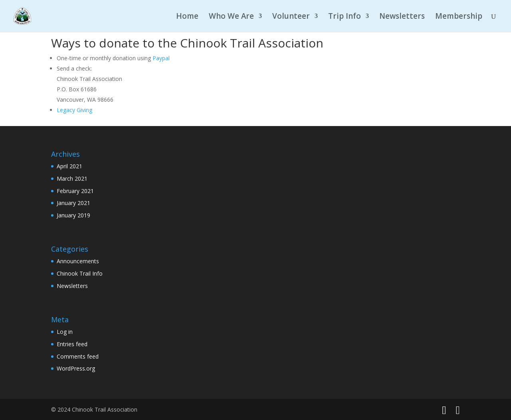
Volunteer (291, 17)
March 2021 (72, 178)
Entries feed (72, 344)
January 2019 (73, 215)
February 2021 (75, 191)
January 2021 (73, 203)
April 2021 (69, 166)
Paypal (161, 58)
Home (187, 17)
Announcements (78, 261)
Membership (459, 17)
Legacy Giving (74, 110)
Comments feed (78, 356)
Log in (65, 332)
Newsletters (402, 17)
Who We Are (231, 17)
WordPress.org (76, 368)
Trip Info (345, 17)
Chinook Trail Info (80, 273)
